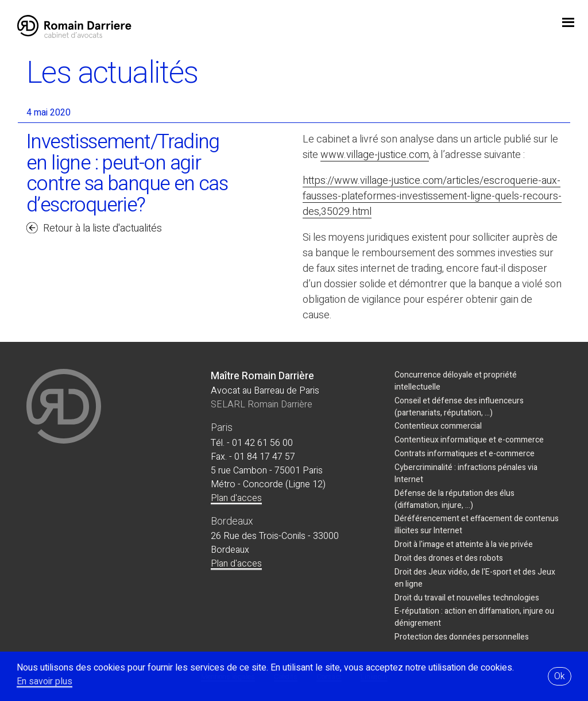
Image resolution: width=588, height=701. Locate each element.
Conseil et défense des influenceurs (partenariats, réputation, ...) (459, 407)
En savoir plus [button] (45, 681)
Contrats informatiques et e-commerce (465, 454)
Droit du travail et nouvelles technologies (467, 598)
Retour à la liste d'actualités (102, 228)
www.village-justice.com (375, 155)
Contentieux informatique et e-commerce (469, 440)
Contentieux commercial (438, 426)
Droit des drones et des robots (449, 558)
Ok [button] (560, 676)
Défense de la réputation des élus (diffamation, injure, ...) (454, 499)
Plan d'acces (236, 498)
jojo (568, 24)
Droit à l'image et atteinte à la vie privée (464, 544)
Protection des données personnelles (462, 637)
